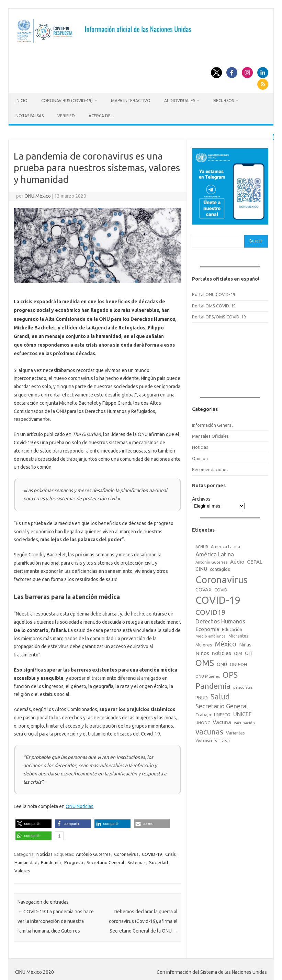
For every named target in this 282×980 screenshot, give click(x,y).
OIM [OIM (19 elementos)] (238, 652)
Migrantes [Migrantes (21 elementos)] (238, 635)
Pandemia (51, 861)
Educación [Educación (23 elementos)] (232, 628)
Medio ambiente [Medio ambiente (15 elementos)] (211, 635)
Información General (212, 424)
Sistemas (137, 861)
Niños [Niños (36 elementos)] (202, 652)
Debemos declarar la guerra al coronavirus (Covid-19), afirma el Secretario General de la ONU (143, 920)
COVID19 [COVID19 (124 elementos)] (211, 611)
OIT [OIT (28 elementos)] (249, 652)
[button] (33, 823)
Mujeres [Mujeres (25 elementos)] (204, 643)
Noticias (44, 853)
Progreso (74, 861)
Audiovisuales (180, 101)
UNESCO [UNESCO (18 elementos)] (222, 714)
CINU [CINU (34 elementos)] (201, 568)
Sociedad (159, 861)
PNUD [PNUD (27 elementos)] (202, 696)
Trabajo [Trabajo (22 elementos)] (203, 714)
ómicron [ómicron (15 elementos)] (222, 739)
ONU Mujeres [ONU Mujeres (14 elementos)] (208, 675)
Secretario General (105, 861)
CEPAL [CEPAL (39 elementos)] (255, 560)
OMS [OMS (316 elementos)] (205, 662)
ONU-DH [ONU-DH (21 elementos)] (238, 663)
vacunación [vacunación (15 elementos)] (244, 722)
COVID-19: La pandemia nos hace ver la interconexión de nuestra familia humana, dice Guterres (56, 920)
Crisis (171, 853)
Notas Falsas (30, 116)
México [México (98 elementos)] (226, 643)
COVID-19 (152, 853)
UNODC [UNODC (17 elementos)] (203, 722)
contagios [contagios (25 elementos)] (220, 568)
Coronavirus (126, 853)
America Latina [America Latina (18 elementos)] (225, 545)
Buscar (256, 240)
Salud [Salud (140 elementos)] (220, 695)
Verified (66, 116)
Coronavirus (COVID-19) (67, 101)
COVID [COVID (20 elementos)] (221, 588)
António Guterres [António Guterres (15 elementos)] (211, 561)
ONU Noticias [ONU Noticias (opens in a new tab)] (80, 805)
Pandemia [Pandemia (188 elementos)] (213, 684)
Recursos (224, 101)
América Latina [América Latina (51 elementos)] (215, 553)
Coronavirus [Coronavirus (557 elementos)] (222, 578)
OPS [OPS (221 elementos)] (230, 673)
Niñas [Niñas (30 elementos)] (245, 643)
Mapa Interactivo (131, 101)
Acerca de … (102, 116)
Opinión (200, 457)
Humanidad (26, 861)
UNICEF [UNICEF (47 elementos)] (242, 713)
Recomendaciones (210, 468)
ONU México (38, 195)
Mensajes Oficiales (210, 435)
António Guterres (93, 853)
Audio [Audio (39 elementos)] (237, 560)
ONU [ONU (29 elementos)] (222, 663)
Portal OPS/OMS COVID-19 (219, 315)
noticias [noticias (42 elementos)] (222, 652)
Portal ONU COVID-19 (214, 293)
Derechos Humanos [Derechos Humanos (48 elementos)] (220, 620)
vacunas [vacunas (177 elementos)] (209, 730)
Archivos (201, 498)
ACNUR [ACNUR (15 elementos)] (202, 545)
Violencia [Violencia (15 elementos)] (204, 739)
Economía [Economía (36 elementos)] (207, 628)
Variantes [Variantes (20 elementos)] (235, 731)
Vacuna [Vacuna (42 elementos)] (222, 721)
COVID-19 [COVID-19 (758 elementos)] (218, 599)
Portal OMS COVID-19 (214, 304)
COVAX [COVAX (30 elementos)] (204, 588)
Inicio (21, 101)
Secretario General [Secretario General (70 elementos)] (222, 705)
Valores (22, 870)
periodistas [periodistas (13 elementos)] (243, 686)
